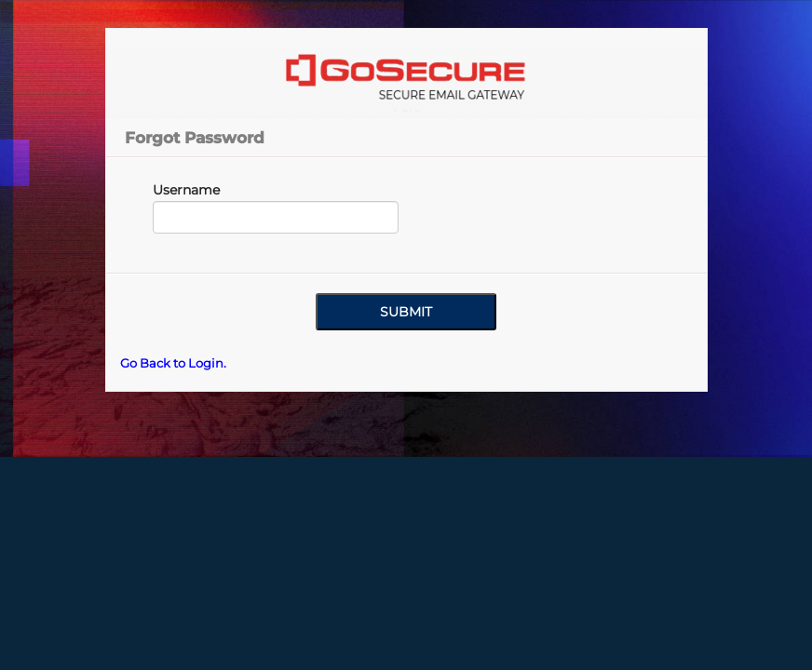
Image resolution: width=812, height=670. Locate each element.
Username (186, 190)
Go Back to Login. (173, 363)
